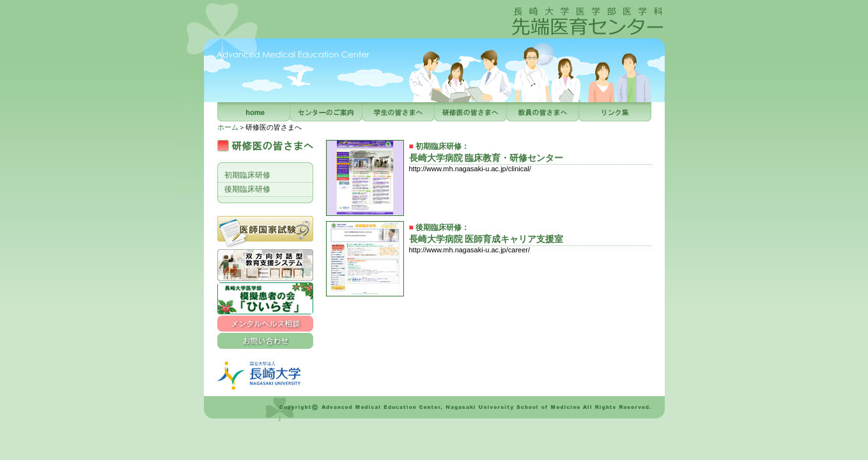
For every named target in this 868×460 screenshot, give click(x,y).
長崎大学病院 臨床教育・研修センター (486, 158)
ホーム (228, 127)
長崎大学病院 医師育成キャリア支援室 (486, 239)
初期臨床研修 (247, 175)
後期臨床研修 (247, 189)
